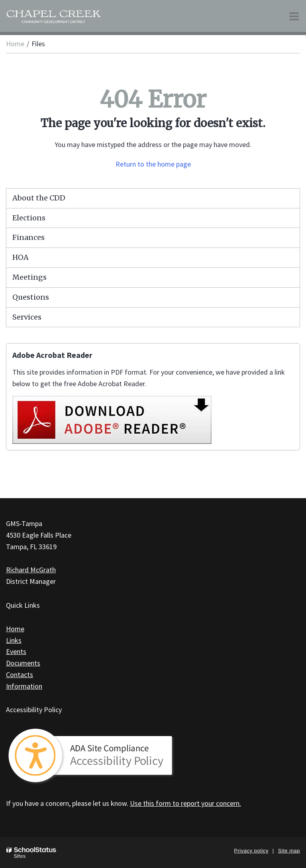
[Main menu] (294, 16)
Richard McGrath (31, 570)
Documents (23, 663)
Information (24, 686)
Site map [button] (289, 851)
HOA (21, 257)
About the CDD (39, 198)
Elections (29, 218)
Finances (28, 237)
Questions (31, 297)
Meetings (29, 277)
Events (16, 651)
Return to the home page (153, 164)
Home (15, 44)
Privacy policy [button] (251, 851)
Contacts (20, 675)
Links (14, 640)
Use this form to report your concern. (185, 803)
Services (27, 317)
